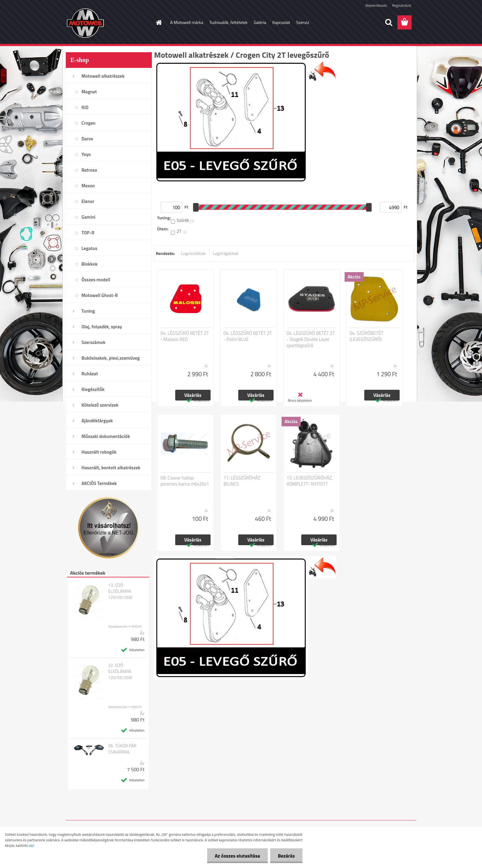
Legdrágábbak (226, 253)
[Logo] (108, 23)
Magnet (89, 92)
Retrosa (89, 170)
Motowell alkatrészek (103, 76)
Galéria (260, 22)
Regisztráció (402, 5)
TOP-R (88, 233)
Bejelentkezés (376, 5)
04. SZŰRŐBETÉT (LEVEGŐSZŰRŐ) (366, 336)
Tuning (88, 311)
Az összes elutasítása (237, 856)
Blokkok (89, 264)
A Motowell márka (187, 22)
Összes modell (96, 280)
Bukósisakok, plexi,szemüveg (111, 358)
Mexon (88, 186)
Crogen (89, 123)
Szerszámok (93, 342)
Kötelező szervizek (100, 405)
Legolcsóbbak (193, 253)
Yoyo (86, 154)
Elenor (88, 201)
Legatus (89, 248)
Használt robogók (99, 452)
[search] (389, 22)
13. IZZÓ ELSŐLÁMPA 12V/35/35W (120, 591)
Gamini (88, 217)
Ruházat (90, 374)
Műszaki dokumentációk (106, 436)
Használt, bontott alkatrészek (111, 468)
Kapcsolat (281, 22)
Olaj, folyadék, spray (102, 327)
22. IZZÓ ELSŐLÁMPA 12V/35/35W (120, 671)
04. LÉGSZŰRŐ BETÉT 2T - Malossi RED (185, 336)
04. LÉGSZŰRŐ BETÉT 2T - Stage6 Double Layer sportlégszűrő (311, 339)
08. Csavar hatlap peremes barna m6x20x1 (185, 481)
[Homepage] (159, 22)
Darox (87, 139)
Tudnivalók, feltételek (229, 22)
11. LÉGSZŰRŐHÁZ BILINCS (242, 481)
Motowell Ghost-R (100, 295)
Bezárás (286, 856)
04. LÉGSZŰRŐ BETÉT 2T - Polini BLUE (248, 336)
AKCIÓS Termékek (99, 483)
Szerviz (303, 22)
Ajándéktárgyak (97, 421)
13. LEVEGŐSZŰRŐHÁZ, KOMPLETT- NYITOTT (310, 481)
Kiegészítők (93, 389)
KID (85, 107)
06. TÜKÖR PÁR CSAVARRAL (122, 749)
